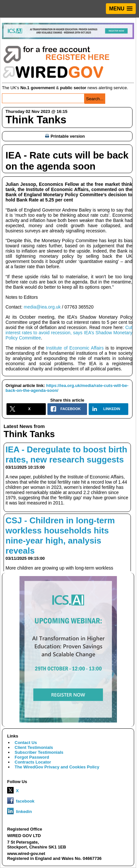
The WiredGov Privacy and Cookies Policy (57, 767)
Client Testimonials (34, 747)
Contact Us (26, 743)
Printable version (65, 136)
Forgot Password (32, 757)
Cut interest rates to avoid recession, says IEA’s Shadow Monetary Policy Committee (69, 333)
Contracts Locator (33, 762)
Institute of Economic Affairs (75, 348)
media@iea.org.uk (42, 307)
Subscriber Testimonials (39, 752)
